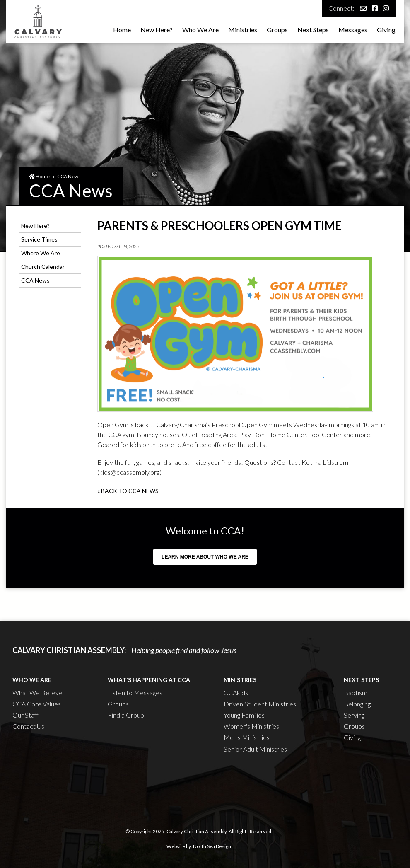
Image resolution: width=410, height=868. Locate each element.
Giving (386, 30)
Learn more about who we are (205, 557)
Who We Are (200, 30)
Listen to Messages (135, 693)
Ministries (243, 30)
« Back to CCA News (128, 491)
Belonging (357, 704)
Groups (277, 30)
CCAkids (236, 693)
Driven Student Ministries (260, 704)
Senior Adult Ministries (255, 749)
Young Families (244, 715)
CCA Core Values (37, 704)
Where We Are (41, 253)
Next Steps (313, 30)
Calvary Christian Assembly (197, 831)
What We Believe (37, 693)
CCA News (69, 176)
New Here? (157, 30)
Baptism (356, 693)
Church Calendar (43, 267)
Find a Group (126, 715)
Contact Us (28, 726)
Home (122, 30)
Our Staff (25, 715)
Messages (353, 30)
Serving (354, 715)
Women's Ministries (251, 726)
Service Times (39, 239)
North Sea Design (212, 846)
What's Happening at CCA (149, 680)
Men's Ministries (247, 737)
